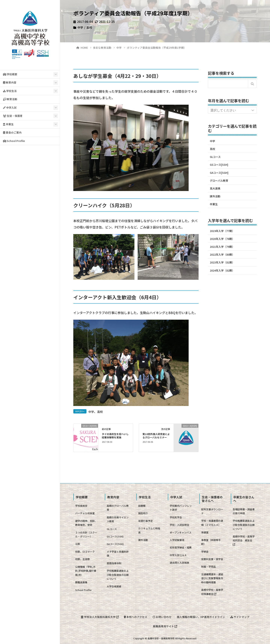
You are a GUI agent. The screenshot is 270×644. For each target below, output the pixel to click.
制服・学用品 (208, 567)
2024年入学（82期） (222, 270)
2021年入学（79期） (222, 247)
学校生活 (10, 91)
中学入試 (10, 107)
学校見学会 (176, 517)
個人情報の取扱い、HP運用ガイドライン (201, 617)
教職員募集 (81, 582)
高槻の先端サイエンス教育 (118, 519)
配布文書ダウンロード (212, 511)
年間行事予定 (145, 521)
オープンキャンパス (181, 532)
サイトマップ (240, 617)
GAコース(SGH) (115, 544)
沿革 (78, 544)
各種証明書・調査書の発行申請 (244, 511)
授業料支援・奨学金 (212, 559)
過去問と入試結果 (179, 563)
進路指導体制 (114, 563)
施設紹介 (143, 513)
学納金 (205, 552)
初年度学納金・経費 (181, 547)
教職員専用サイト (165, 626)
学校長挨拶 (81, 506)
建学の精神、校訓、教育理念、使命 (86, 523)
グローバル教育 (219, 181)
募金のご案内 (12, 132)
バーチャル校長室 (85, 513)
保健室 (205, 532)
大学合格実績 (114, 586)
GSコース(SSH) (115, 536)
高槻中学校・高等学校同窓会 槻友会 (244, 540)
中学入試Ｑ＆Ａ (178, 555)
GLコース (215, 157)
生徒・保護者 (13, 116)
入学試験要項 (177, 540)
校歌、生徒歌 (82, 559)
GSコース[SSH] (219, 165)
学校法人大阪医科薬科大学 (100, 617)
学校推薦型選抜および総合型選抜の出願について (118, 575)
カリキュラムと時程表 (149, 530)
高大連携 (215, 188)
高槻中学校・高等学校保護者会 (212, 592)
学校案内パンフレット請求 (181, 508)
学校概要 (10, 74)
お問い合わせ (162, 617)
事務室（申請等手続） (211, 542)
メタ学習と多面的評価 (118, 554)
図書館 (142, 506)
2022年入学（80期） (222, 254)
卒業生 (8, 124)
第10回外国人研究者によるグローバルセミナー (156, 436)
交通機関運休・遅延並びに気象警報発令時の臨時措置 (212, 578)
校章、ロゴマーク (85, 552)
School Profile (14, 141)
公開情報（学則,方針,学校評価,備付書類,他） (86, 571)
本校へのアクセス (136, 617)
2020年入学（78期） (222, 239)
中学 (80, 27)
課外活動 (215, 196)
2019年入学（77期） (222, 231)
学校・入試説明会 (179, 525)
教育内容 (10, 82)
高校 (89, 27)
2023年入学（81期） (222, 262)
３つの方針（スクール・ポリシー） (86, 534)
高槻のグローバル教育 (118, 508)
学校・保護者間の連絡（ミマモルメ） (212, 523)
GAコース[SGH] (219, 173)
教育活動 (10, 99)
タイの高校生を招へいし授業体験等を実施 (115, 436)
